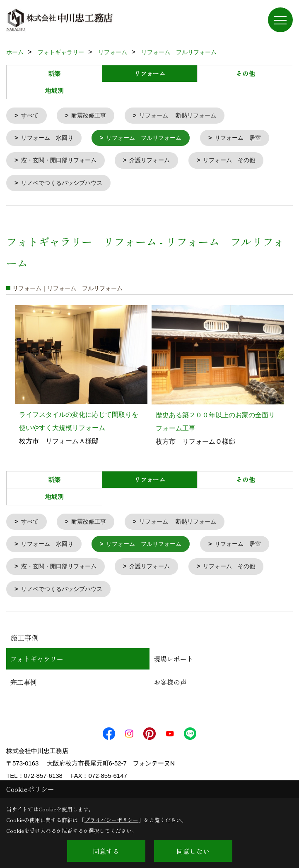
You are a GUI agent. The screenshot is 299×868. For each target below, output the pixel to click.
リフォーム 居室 (250, 139)
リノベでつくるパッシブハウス (65, 185)
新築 (54, 73)
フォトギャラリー (37, 665)
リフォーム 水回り (49, 139)
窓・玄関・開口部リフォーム (62, 162)
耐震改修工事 (92, 116)
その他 (245, 73)
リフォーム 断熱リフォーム (185, 116)
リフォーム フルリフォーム (151, 139)
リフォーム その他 (240, 162)
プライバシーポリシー (111, 820)
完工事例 (24, 688)
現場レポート (174, 665)
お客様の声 (170, 688)
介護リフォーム (157, 162)
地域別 (54, 90)
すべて (31, 116)
